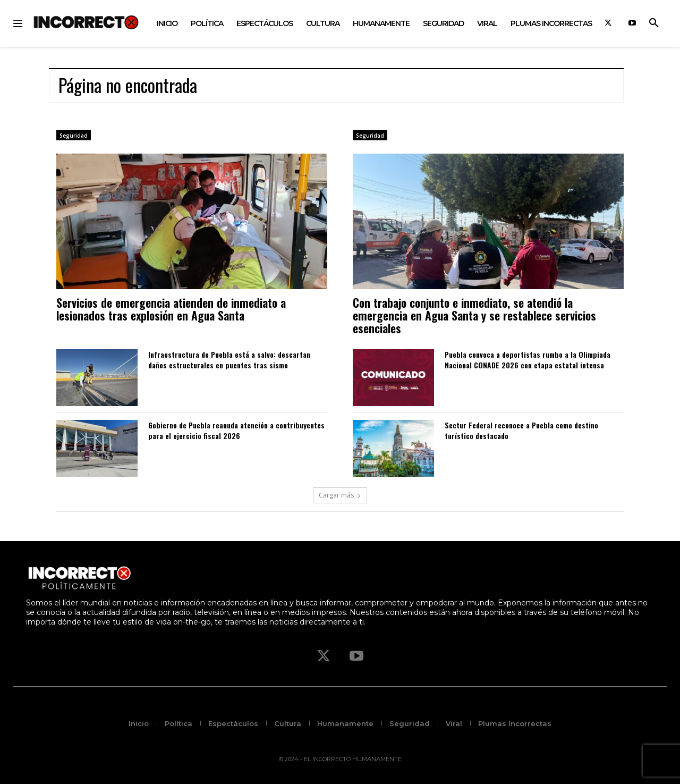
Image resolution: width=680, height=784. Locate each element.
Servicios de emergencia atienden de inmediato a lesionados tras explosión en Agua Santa (171, 309)
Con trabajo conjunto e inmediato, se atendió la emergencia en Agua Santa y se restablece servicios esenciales (474, 315)
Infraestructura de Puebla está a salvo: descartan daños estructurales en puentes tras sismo (229, 360)
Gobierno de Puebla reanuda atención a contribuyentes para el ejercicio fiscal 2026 (236, 430)
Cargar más (340, 495)
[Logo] (86, 22)
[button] (654, 23)
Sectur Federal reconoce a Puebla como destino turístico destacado (521, 430)
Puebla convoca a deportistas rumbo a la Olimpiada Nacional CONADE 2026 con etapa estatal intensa (528, 360)
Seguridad (74, 136)
